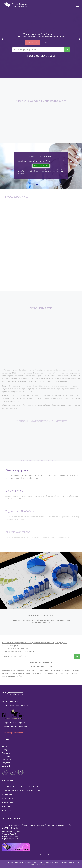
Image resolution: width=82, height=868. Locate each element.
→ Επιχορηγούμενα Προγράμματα (14, 723)
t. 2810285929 (49, 43)
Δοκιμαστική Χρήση (15, 676)
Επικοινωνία (6, 766)
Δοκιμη (4, 750)
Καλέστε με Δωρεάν (12, 733)
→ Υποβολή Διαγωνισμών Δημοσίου (15, 727)
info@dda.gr (9, 807)
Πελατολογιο (6, 753)
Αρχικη (4, 747)
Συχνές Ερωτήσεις (8, 756)
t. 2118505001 (33, 43)
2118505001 (8, 795)
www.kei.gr (45, 865)
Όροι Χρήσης (6, 760)
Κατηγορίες (6, 763)
